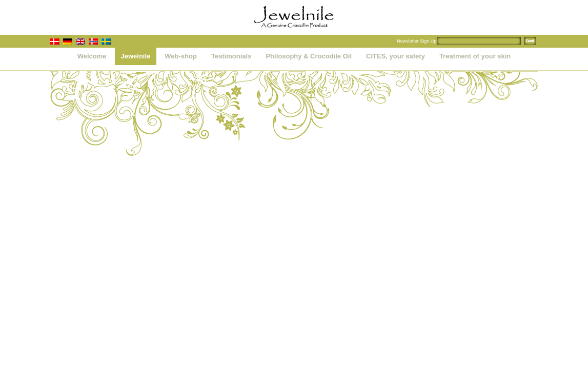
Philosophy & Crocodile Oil (309, 56)
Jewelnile (136, 56)
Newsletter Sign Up (417, 41)
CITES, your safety (396, 56)
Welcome (92, 56)
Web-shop (181, 56)
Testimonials (231, 56)
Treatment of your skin (475, 56)
